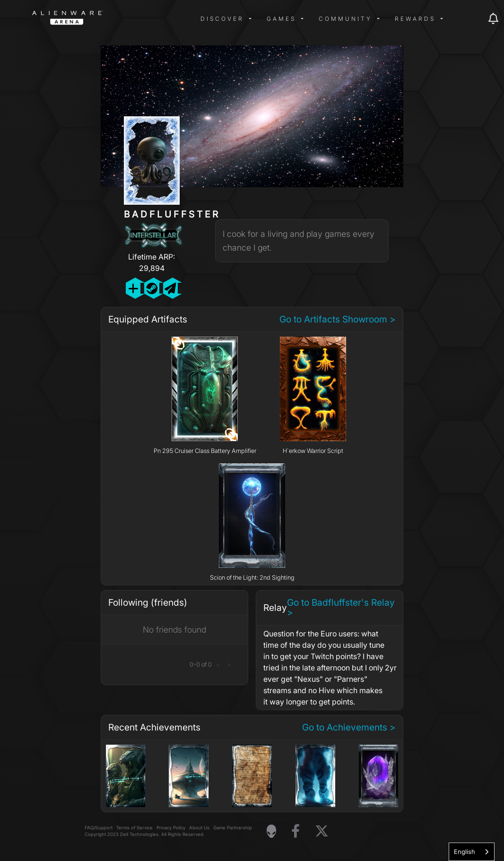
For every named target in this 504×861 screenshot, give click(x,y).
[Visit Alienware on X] (322, 831)
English (465, 852)
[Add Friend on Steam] (152, 288)
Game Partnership (233, 828)
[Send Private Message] (170, 288)
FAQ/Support (99, 828)
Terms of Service (135, 828)
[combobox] (472, 852)
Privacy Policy (171, 828)
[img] (183, 19)
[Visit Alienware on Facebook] (295, 831)
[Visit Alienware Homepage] (271, 831)
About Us (199, 828)
